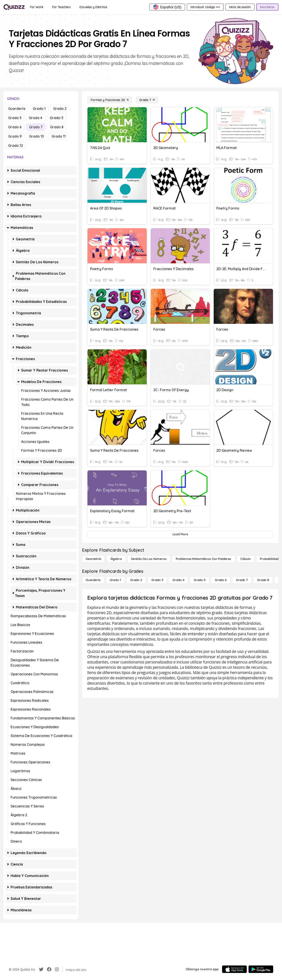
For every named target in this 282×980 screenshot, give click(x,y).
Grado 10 (37, 136)
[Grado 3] (157, 580)
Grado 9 (15, 136)
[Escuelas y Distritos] (93, 7)
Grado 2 (60, 109)
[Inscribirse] (267, 7)
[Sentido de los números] (149, 559)
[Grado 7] (147, 100)
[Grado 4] (178, 580)
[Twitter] (41, 969)
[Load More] (180, 534)
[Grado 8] (263, 580)
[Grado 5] (200, 580)
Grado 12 (16, 146)
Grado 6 (15, 127)
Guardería (17, 109)
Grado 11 (59, 136)
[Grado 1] (115, 580)
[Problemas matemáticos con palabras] (203, 559)
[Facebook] (49, 969)
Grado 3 (15, 118)
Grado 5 (57, 118)
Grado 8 (57, 127)
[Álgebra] (116, 559)
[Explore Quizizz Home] (14, 7)
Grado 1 (39, 109)
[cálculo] (246, 559)
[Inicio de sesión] (240, 7)
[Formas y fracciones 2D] (110, 100)
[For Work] (37, 7)
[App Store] (234, 969)
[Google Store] (261, 969)
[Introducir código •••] (205, 7)
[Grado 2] (136, 580)
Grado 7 (36, 127)
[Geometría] (93, 559)
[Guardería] (93, 580)
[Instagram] (57, 969)
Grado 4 (36, 118)
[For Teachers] (61, 7)
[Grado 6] (221, 580)
